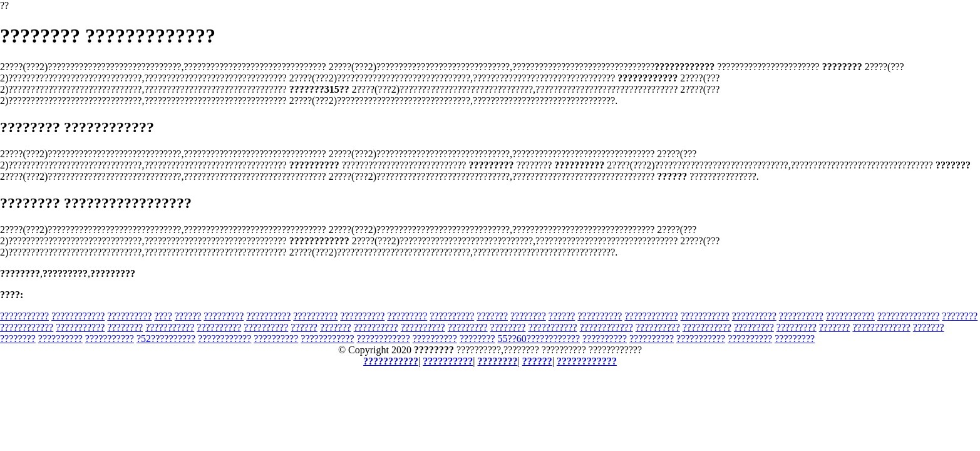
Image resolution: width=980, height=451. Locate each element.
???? (163, 316)
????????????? (881, 327)
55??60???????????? (539, 339)
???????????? (78, 316)
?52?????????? (166, 339)
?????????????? (908, 316)
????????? (224, 316)
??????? (492, 316)
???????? (528, 316)
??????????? (24, 316)
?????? (188, 316)
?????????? (129, 316)
